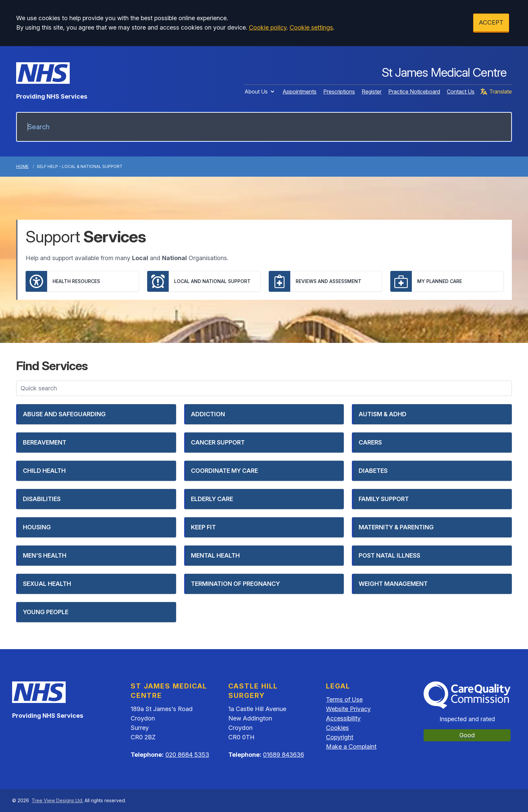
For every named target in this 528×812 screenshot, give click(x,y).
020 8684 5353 (187, 755)
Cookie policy (268, 27)
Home (22, 166)
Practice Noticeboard (414, 92)
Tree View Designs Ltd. (57, 800)
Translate (496, 92)
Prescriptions (339, 92)
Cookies (337, 728)
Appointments (300, 92)
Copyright (340, 737)
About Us (260, 92)
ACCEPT (491, 22)
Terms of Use (344, 699)
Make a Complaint (351, 747)
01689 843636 (284, 755)
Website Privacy (348, 709)
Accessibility (343, 718)
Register (372, 92)
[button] (96, 414)
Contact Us (461, 92)
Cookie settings (311, 27)
